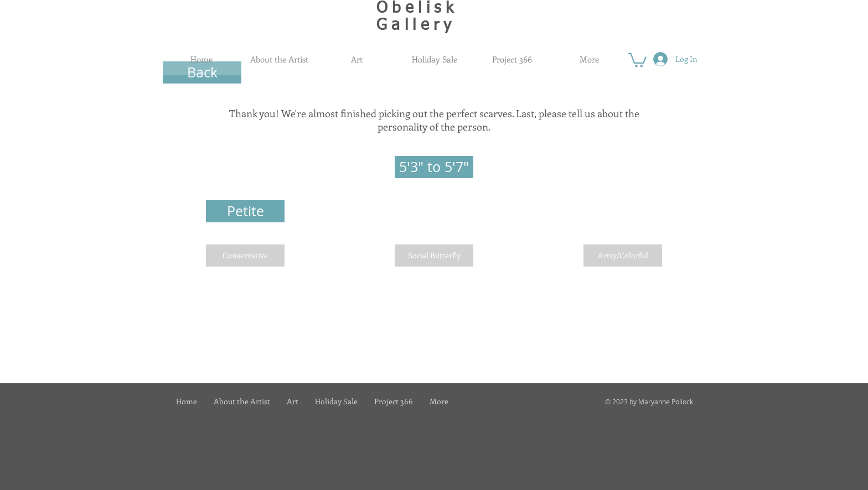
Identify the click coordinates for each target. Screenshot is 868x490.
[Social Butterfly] (434, 256)
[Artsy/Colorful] (623, 256)
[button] (637, 59)
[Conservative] (245, 256)
